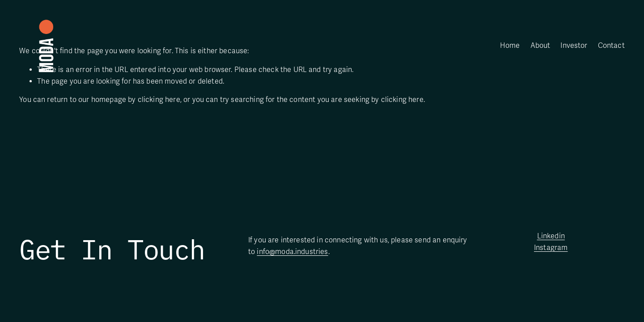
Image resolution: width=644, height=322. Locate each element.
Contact (611, 46)
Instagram (551, 248)
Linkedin (551, 236)
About (540, 46)
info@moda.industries (292, 252)
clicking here (159, 100)
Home (510, 46)
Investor (574, 46)
